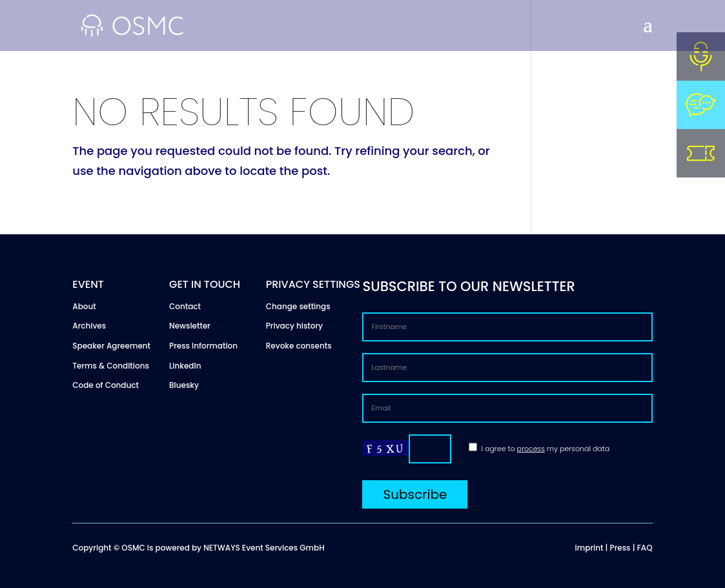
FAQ (645, 548)
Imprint (589, 548)
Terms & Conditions (111, 366)
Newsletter (190, 326)
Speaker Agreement (111, 346)
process (531, 449)
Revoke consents (299, 346)
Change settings (298, 306)
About (84, 306)
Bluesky (184, 385)
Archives (89, 326)
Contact (185, 306)
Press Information (203, 346)
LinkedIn (185, 366)
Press (620, 548)
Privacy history (294, 326)
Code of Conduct (106, 385)
